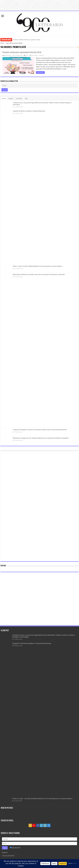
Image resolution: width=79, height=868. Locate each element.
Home (2, 43)
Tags (26, 99)
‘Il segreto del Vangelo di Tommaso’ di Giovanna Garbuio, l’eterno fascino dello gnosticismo (40, 430)
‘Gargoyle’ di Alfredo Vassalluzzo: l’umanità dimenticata (29, 111)
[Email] (39, 86)
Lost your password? (8, 856)
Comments (19, 99)
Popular (11, 99)
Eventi (27, 55)
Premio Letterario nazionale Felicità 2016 (22, 52)
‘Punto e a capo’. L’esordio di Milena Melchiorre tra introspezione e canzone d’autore (37, 266)
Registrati (5, 852)
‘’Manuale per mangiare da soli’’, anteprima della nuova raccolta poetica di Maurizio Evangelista (41, 438)
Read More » (40, 73)
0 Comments (35, 55)
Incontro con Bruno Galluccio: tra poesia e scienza (26, 40)
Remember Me (15, 848)
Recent (4, 99)
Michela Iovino (8, 55)
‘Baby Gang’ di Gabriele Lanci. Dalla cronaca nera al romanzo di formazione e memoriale (39, 274)
